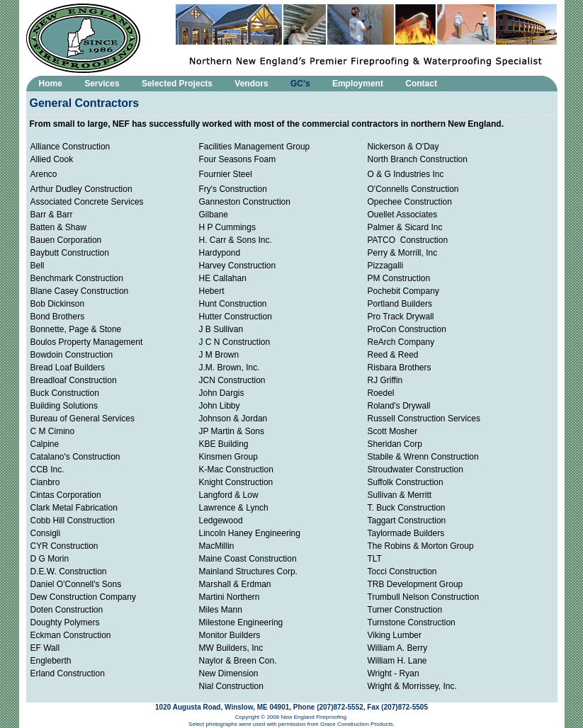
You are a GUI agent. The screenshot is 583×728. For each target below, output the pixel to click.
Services (102, 84)
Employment (358, 84)
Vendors (251, 84)
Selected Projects (177, 84)
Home (51, 84)
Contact (421, 84)
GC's (300, 84)
